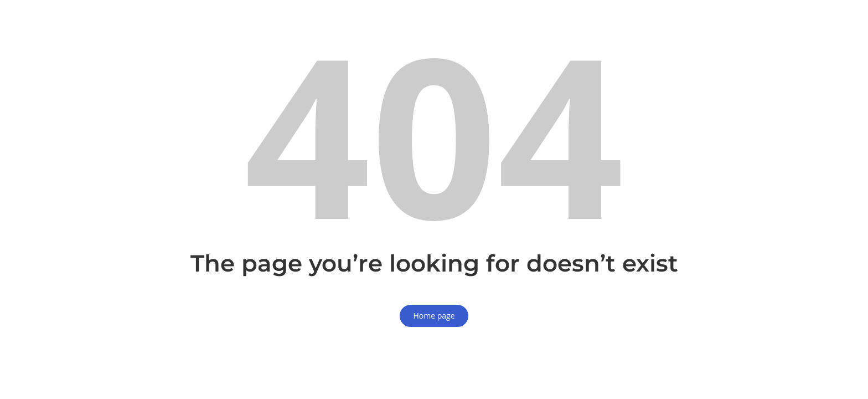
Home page (434, 316)
